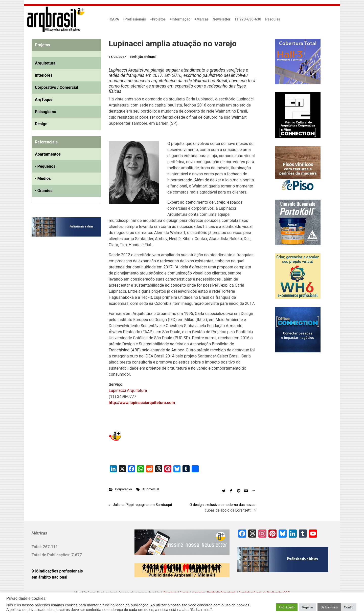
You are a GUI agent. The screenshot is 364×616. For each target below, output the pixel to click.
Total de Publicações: (52, 555)
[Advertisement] (63, 292)
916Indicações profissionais (57, 571)
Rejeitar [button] (308, 607)
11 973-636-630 (248, 19)
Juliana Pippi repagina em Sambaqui (142, 505)
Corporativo (124, 489)
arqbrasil (150, 57)
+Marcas (201, 19)
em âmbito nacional (49, 577)
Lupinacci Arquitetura (128, 390)
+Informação (180, 19)
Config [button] (349, 607)
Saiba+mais (329, 607)
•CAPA (114, 19)
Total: (37, 547)
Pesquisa (273, 19)
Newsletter (221, 19)
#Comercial (151, 489)
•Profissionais (134, 19)
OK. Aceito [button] (287, 607)
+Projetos (158, 19)
